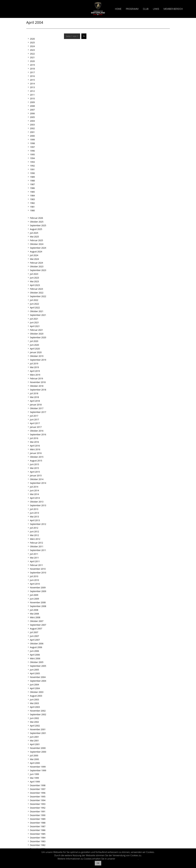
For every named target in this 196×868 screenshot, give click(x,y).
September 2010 (38, 573)
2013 (32, 87)
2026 (32, 39)
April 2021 (35, 326)
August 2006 (36, 647)
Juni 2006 (35, 651)
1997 (32, 147)
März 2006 (35, 658)
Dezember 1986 (38, 830)
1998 (32, 143)
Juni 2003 (35, 699)
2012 (32, 91)
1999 (32, 140)
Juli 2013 (34, 509)
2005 (32, 117)
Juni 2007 (35, 636)
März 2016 (35, 449)
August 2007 (36, 629)
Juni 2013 (35, 513)
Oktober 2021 (37, 311)
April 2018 (35, 401)
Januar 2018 (36, 405)
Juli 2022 (34, 300)
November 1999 (38, 767)
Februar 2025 (37, 240)
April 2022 (35, 308)
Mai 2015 (35, 468)
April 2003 (35, 707)
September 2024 (38, 248)
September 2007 (38, 625)
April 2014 (35, 498)
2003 (32, 125)
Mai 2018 (35, 397)
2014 (32, 84)
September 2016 (38, 434)
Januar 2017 (36, 427)
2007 (32, 110)
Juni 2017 (35, 420)
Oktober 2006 (37, 643)
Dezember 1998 (38, 785)
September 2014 (38, 483)
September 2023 (38, 270)
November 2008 (38, 602)
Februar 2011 (37, 565)
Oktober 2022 (37, 293)
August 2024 (36, 252)
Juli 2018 (34, 393)
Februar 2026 (37, 218)
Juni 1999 (35, 774)
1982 (32, 203)
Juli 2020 (34, 341)
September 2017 (38, 412)
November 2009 (38, 588)
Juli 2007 (34, 632)
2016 (32, 76)
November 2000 (38, 748)
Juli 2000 (34, 755)
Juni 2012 (35, 532)
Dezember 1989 (38, 819)
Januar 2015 (36, 476)
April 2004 (35, 688)
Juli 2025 (34, 233)
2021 (32, 57)
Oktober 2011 (37, 546)
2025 (32, 42)
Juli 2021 (34, 319)
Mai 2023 (35, 281)
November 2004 (38, 677)
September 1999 (38, 770)
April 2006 (35, 655)
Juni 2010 (35, 580)
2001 (32, 132)
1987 (32, 184)
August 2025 (36, 229)
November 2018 (38, 382)
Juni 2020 (35, 345)
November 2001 (38, 729)
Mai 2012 (35, 535)
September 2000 (38, 752)
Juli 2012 (34, 528)
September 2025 (38, 225)
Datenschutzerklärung (127, 859)
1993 (32, 162)
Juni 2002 (35, 718)
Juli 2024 (34, 255)
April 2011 (35, 561)
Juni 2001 (35, 737)
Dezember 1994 (38, 800)
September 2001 (38, 733)
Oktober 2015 (37, 457)
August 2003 (36, 696)
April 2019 (35, 371)
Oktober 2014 (37, 479)
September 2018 (38, 390)
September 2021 (38, 315)
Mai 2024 (35, 259)
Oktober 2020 (37, 334)
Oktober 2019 (37, 356)
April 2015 (35, 472)
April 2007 (35, 640)
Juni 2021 (35, 322)
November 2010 (38, 569)
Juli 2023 (34, 274)
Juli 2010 (34, 576)
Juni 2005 (35, 670)
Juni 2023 (35, 278)
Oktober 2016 (37, 431)
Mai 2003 (35, 703)
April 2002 (35, 726)
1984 (32, 196)
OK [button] (98, 863)
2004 (32, 121)
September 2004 (38, 681)
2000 (32, 136)
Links (156, 9)
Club (146, 9)
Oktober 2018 (37, 386)
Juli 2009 (34, 595)
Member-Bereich (173, 9)
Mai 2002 (35, 722)
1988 (32, 181)
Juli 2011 (34, 554)
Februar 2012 (37, 543)
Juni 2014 (35, 490)
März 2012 (35, 539)
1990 (32, 173)
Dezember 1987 (38, 826)
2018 (32, 69)
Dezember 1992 (38, 808)
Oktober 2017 (37, 408)
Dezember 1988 (38, 823)
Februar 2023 (37, 289)
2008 (32, 106)
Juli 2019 (34, 364)
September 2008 (38, 606)
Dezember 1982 (38, 845)
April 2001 (35, 744)
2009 (32, 102)
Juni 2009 (35, 599)
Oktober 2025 (37, 222)
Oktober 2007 (37, 621)
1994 (32, 158)
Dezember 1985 (38, 834)
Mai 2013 (35, 517)
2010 (32, 98)
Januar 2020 (36, 352)
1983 (32, 199)
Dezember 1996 (38, 793)
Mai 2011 (35, 558)
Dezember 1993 (38, 804)
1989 (32, 177)
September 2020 (38, 337)
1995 (32, 154)
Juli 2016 (34, 438)
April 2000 (35, 763)
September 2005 (38, 666)
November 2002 (38, 711)
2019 (32, 65)
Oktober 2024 (37, 244)
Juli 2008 (34, 610)
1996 (32, 151)
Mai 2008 (35, 614)
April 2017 (35, 423)
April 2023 (35, 285)
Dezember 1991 (38, 811)
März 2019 (35, 375)
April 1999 (35, 782)
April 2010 (35, 584)
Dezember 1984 (38, 838)
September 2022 (38, 296)
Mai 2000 (35, 759)
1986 (32, 188)
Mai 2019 (35, 367)
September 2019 (38, 360)
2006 (32, 113)
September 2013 (38, 505)
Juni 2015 (35, 464)
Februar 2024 (37, 263)
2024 (32, 46)
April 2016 (35, 446)
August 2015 (36, 461)
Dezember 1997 (38, 789)
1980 (32, 210)
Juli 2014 (34, 487)
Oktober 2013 (37, 502)
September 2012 (38, 524)
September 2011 (38, 550)
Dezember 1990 (38, 815)
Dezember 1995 (38, 797)
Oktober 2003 (37, 692)
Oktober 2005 (37, 662)
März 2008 (35, 617)
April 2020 (35, 349)
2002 (32, 128)
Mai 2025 (35, 237)
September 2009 (38, 591)
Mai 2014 (35, 494)
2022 (32, 54)
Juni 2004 (35, 685)
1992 (32, 166)
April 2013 (35, 520)
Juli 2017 (34, 416)
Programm (132, 9)
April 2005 (35, 673)
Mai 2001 (35, 741)
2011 (32, 95)
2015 (32, 80)
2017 (32, 72)
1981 (32, 207)
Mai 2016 (35, 442)
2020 (32, 61)
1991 (32, 169)
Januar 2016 (36, 453)
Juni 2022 (35, 304)
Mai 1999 (35, 778)
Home (118, 9)
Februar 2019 (37, 378)
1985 (32, 192)
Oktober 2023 (37, 266)
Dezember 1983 (38, 841)
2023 (32, 50)
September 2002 (38, 714)
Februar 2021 (37, 330)
